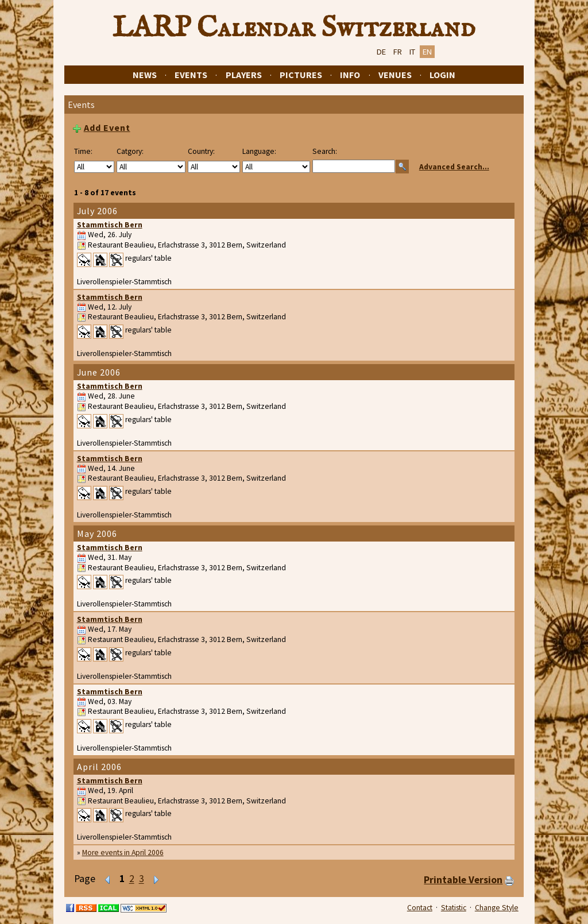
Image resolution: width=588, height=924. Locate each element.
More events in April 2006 (123, 853)
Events (191, 75)
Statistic (454, 908)
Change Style (497, 908)
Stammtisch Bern (110, 225)
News (145, 75)
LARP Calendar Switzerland (294, 28)
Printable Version (463, 880)
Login (442, 75)
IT (412, 52)
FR (398, 52)
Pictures (301, 75)
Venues (395, 75)
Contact (420, 908)
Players (244, 75)
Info (350, 75)
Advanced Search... (454, 167)
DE (381, 52)
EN (427, 52)
